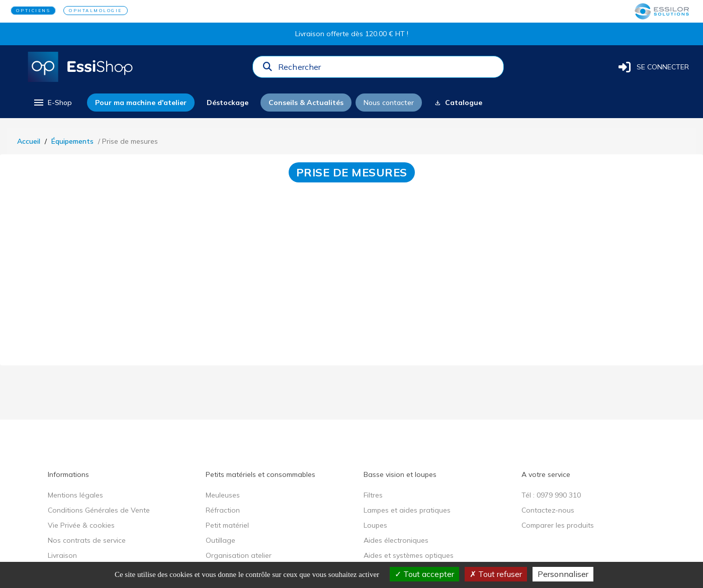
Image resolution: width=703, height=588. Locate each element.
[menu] (52, 103)
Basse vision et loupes (400, 474)
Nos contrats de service (87, 540)
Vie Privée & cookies (81, 525)
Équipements (72, 141)
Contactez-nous (548, 510)
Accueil (29, 141)
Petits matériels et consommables (260, 474)
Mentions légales (75, 495)
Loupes (375, 525)
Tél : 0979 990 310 (551, 495)
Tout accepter (424, 574)
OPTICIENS (33, 11)
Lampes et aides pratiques (407, 510)
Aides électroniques (396, 540)
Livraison (62, 555)
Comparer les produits (558, 525)
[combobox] (388, 69)
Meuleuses (223, 495)
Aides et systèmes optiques (409, 555)
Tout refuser (496, 574)
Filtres (373, 495)
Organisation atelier (239, 555)
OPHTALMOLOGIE (96, 11)
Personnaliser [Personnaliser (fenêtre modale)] (563, 574)
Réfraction (223, 510)
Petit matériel (227, 525)
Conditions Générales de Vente (99, 510)
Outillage (221, 540)
